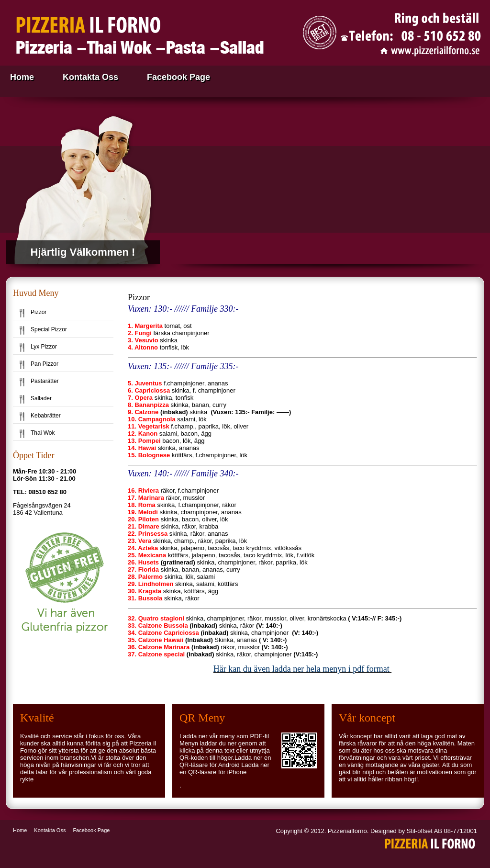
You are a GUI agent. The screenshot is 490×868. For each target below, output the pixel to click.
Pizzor (39, 312)
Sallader (41, 398)
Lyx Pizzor (44, 347)
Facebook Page (178, 77)
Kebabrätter (46, 416)
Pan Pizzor (45, 364)
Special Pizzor (49, 329)
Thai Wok (43, 433)
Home (22, 77)
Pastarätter (45, 381)
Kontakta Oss (90, 77)
